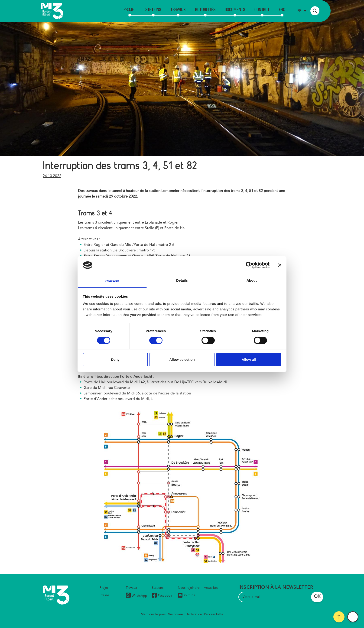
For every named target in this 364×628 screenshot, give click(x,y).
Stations (153, 9)
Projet (130, 9)
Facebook (162, 596)
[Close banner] (280, 265)
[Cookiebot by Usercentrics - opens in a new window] (249, 265)
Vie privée (175, 614)
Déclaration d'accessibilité (204, 614)
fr (299, 11)
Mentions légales (153, 614)
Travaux (178, 9)
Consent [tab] (112, 281)
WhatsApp (136, 596)
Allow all (249, 360)
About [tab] (252, 280)
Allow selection (182, 360)
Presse (104, 595)
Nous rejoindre (189, 588)
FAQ (282, 9)
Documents (235, 9)
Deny (115, 360)
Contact (262, 9)
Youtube (187, 595)
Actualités (205, 9)
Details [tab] (182, 280)
